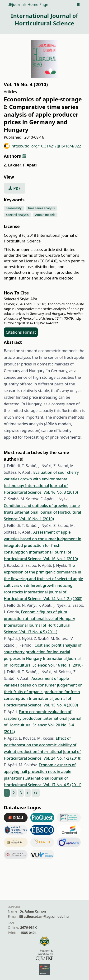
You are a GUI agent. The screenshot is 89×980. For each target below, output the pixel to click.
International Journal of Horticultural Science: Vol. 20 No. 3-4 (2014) (43, 725)
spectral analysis (17, 215)
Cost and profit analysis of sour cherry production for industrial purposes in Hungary (43, 652)
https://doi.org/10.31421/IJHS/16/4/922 (42, 146)
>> (36, 793)
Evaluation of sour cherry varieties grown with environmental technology (41, 479)
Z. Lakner (13, 165)
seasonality (14, 208)
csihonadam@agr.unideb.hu (46, 916)
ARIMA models (45, 215)
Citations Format (21, 332)
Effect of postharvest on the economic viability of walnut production (40, 745)
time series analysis (42, 208)
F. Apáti (30, 165)
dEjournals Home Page (28, 5)
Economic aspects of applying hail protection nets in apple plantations (40, 772)
